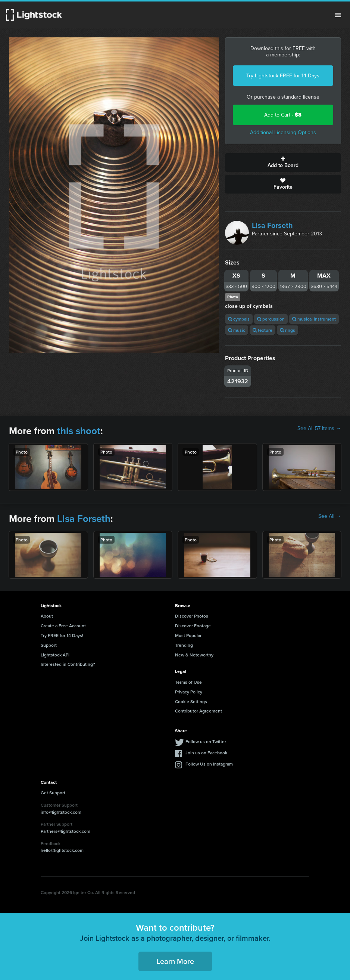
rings (287, 330)
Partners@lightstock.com (65, 831)
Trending (184, 645)
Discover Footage (193, 626)
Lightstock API (55, 655)
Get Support (53, 793)
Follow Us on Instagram (209, 764)
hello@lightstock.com (62, 850)
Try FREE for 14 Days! (62, 635)
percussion (271, 319)
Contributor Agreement (199, 711)
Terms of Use (188, 682)
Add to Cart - (283, 115)
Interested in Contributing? (68, 664)
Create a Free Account (63, 626)
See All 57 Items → (319, 429)
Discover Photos (192, 616)
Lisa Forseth (272, 225)
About (47, 616)
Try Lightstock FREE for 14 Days (283, 76)
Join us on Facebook (206, 753)
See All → (330, 516)
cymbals (239, 319)
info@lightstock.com (61, 812)
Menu (338, 15)
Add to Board (283, 163)
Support (49, 645)
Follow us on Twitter (206, 741)
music (237, 330)
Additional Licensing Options (283, 132)
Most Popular (188, 635)
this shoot (79, 431)
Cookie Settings (191, 701)
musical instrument (314, 319)
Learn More (175, 961)
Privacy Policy (189, 692)
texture (262, 330)
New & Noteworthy (194, 655)
